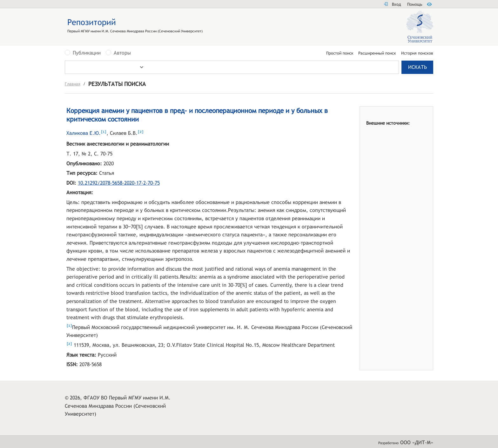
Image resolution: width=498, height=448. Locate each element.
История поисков (417, 53)
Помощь (415, 4)
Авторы (122, 53)
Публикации (87, 53)
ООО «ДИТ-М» (417, 442)
